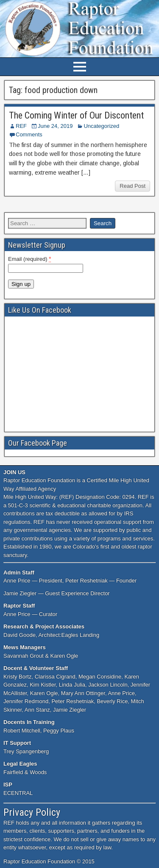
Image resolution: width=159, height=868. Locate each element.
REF (21, 126)
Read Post (132, 186)
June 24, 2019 (55, 126)
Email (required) (30, 259)
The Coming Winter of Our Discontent (76, 115)
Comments (29, 134)
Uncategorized (101, 126)
